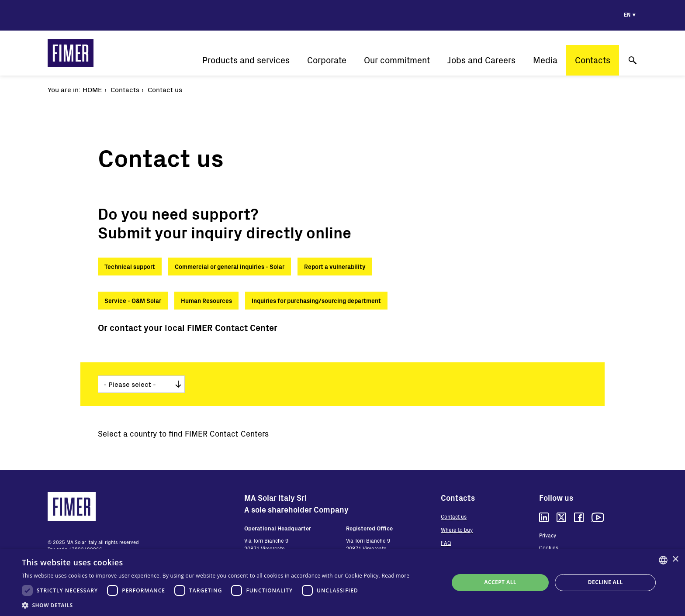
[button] (216, 605)
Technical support (130, 267)
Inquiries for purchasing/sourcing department (316, 301)
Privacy (548, 535)
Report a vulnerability (335, 267)
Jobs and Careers (481, 60)
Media (545, 60)
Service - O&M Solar (133, 301)
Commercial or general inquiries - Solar (230, 267)
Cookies (549, 547)
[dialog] (342, 583)
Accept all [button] (500, 582)
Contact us (454, 516)
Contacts (593, 60)
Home (92, 89)
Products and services (246, 60)
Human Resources (206, 301)
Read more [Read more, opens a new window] (395, 576)
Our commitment (397, 60)
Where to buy (457, 530)
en (627, 14)
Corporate (327, 60)
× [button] (675, 559)
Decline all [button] (605, 582)
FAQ (446, 543)
